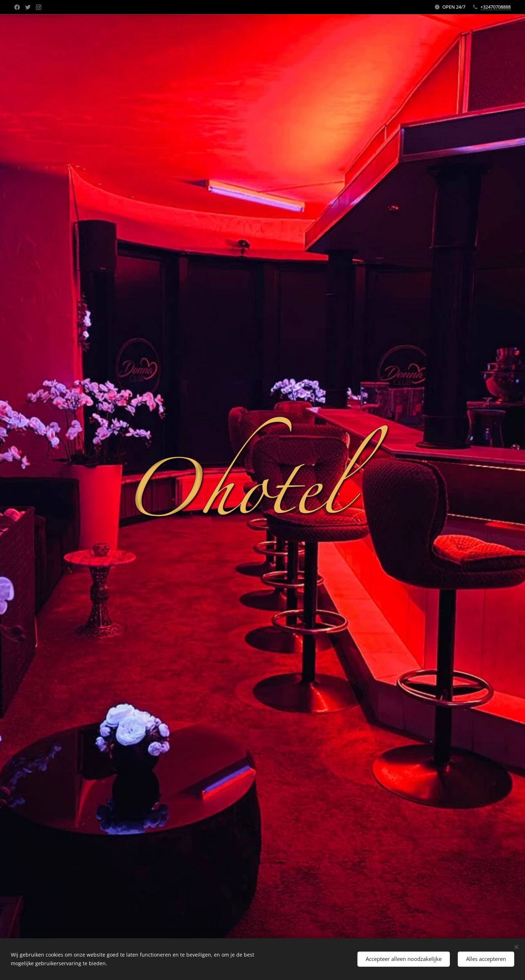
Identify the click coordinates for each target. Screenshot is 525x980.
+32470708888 (496, 7)
